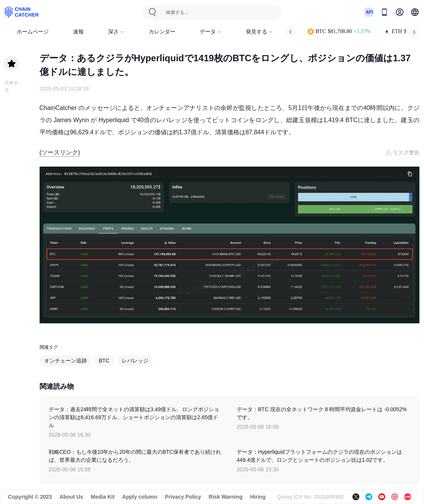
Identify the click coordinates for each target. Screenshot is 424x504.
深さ (116, 32)
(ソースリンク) (60, 152)
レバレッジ (135, 361)
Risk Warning (226, 497)
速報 (78, 32)
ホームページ (33, 32)
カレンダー (162, 32)
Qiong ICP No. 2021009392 (310, 497)
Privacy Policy (183, 497)
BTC (104, 361)
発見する (259, 32)
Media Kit (103, 497)
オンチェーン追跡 (65, 361)
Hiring (258, 497)
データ (211, 32)
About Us (71, 497)
